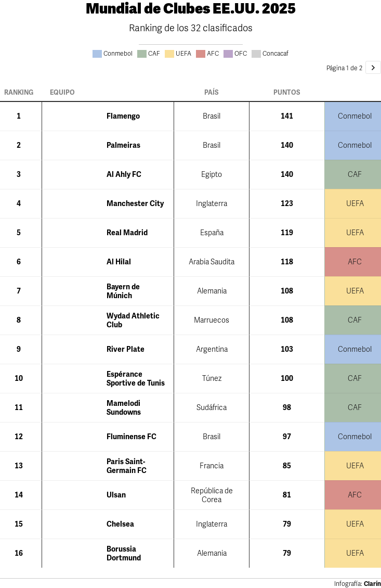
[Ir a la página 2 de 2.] (373, 67)
